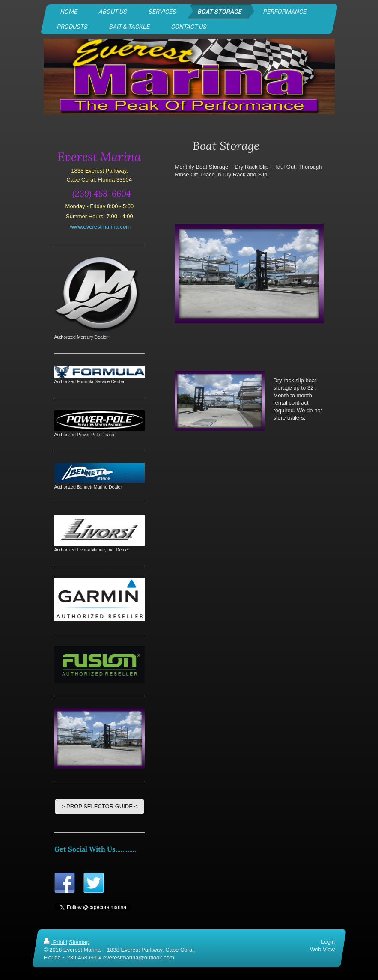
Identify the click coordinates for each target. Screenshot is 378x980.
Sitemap (79, 942)
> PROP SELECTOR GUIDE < (100, 806)
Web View (322, 949)
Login (328, 942)
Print (55, 942)
